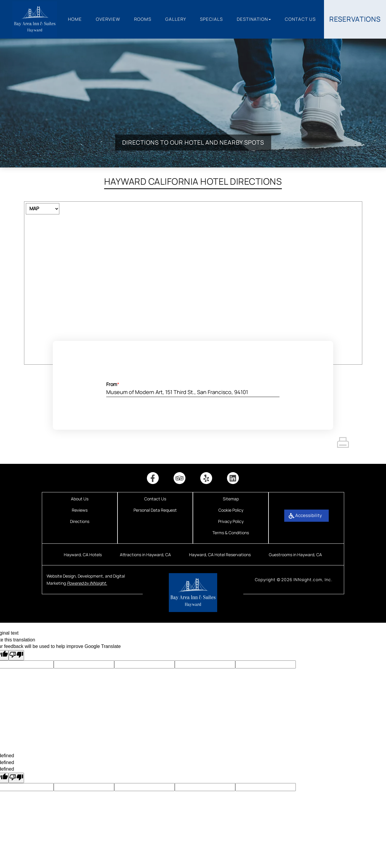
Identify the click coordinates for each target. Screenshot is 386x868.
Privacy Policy (231, 521)
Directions (80, 521)
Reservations (355, 19)
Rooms (143, 19)
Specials (211, 19)
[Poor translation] (16, 655)
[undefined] (16, 778)
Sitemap (231, 499)
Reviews (80, 510)
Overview (108, 19)
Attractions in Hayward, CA (145, 555)
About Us (80, 499)
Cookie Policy (231, 510)
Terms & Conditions (231, 533)
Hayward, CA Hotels (83, 555)
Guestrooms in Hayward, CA (295, 555)
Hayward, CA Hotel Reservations (220, 555)
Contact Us (300, 19)
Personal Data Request (155, 510)
